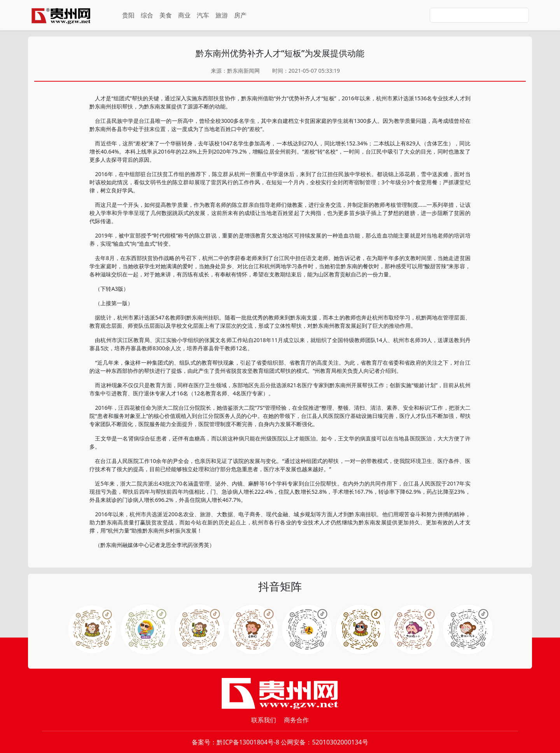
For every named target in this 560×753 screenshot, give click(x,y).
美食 (166, 15)
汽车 (203, 15)
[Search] (479, 15)
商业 (184, 15)
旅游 (222, 15)
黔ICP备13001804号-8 (248, 742)
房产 (240, 15)
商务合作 (296, 720)
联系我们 (264, 720)
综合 (147, 15)
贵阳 (128, 15)
